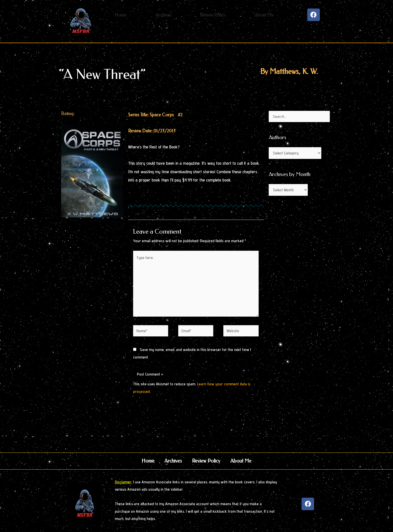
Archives (173, 461)
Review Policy (206, 461)
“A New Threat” (102, 74)
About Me (241, 461)
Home (148, 461)
